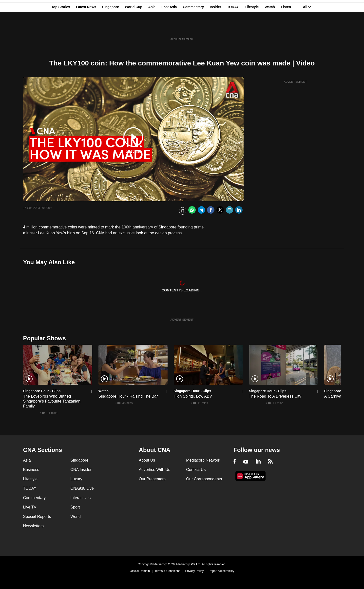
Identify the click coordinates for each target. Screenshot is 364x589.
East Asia (169, 28)
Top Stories (61, 28)
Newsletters (34, 526)
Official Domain (140, 571)
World (76, 517)
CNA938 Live (82, 488)
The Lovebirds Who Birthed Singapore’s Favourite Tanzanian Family (52, 401)
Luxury (76, 479)
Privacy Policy (194, 571)
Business (31, 470)
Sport (75, 507)
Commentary (193, 28)
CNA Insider (81, 470)
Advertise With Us (154, 470)
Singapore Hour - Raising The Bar (128, 396)
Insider (215, 28)
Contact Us (196, 470)
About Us (147, 460)
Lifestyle (252, 28)
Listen (286, 28)
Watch (270, 28)
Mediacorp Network (203, 460)
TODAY (233, 28)
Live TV (30, 507)
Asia (152, 28)
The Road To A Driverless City (275, 396)
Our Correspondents (204, 479)
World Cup (134, 28)
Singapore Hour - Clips (42, 391)
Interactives (80, 498)
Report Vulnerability (221, 571)
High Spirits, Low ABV (193, 396)
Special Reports (37, 517)
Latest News (86, 28)
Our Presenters (152, 479)
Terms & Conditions (168, 571)
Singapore (111, 28)
